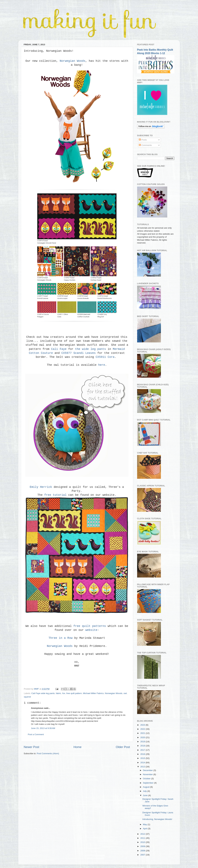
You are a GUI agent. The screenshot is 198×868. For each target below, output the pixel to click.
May (145, 824)
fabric (58, 693)
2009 (143, 846)
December (148, 770)
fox (64, 693)
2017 (143, 750)
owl (125, 693)
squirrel (27, 697)
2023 (143, 725)
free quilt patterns (90, 626)
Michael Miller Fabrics (93, 693)
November (148, 774)
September (149, 783)
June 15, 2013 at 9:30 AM (43, 728)
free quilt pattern (74, 693)
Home (78, 747)
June (146, 795)
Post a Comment (36, 734)
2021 (143, 733)
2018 (143, 746)
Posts (143, 140)
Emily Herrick (41, 487)
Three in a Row (60, 638)
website (91, 630)
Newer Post (32, 747)
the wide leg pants (91, 349)
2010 (143, 842)
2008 (143, 851)
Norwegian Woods (72, 61)
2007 (143, 855)
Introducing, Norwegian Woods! (157, 819)
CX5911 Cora (105, 357)
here (102, 365)
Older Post (123, 747)
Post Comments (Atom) (48, 753)
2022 (143, 729)
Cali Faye (59, 349)
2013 (143, 767)
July (145, 791)
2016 (143, 754)
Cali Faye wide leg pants (43, 693)
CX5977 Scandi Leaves (78, 353)
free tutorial (56, 495)
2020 (143, 737)
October (147, 779)
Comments (145, 145)
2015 (143, 758)
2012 (143, 834)
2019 (143, 742)
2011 (143, 838)
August (147, 787)
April (145, 829)
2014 (143, 763)
